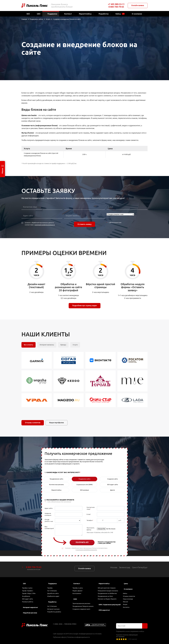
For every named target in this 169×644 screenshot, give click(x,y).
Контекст (77, 578)
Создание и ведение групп (83, 611)
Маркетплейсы (104, 578)
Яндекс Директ (79, 587)
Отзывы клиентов (33, 423)
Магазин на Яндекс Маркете (109, 598)
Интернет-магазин (55, 609)
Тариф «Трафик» (29, 587)
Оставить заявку (84, 224)
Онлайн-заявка (138, 5)
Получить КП (82, 542)
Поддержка (52, 578)
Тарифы (51, 583)
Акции (126, 603)
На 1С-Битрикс (54, 587)
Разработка (52, 600)
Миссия (127, 599)
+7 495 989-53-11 (116, 4)
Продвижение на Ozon (107, 594)
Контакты (127, 607)
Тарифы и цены (29, 583)
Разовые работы (29, 601)
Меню (2, 171)
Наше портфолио (57, 423)
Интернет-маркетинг (30, 607)
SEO (24, 578)
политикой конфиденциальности (45, 225)
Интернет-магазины (47, 345)
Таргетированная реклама (83, 601)
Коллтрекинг (78, 590)
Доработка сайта (54, 590)
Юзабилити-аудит (55, 594)
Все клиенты (29, 345)
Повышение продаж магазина (109, 587)
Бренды (63, 345)
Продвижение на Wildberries (109, 590)
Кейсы (126, 588)
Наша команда (129, 596)
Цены (126, 578)
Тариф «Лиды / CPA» (30, 590)
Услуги (75, 345)
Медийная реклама (30, 613)
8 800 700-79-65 (116, 7)
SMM (75, 596)
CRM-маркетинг (104, 609)
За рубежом (27, 594)
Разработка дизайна (55, 612)
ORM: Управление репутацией (110, 604)
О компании (128, 584)
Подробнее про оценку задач (85, 305)
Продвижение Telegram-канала (82, 606)
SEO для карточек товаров (108, 583)
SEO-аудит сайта (29, 598)
